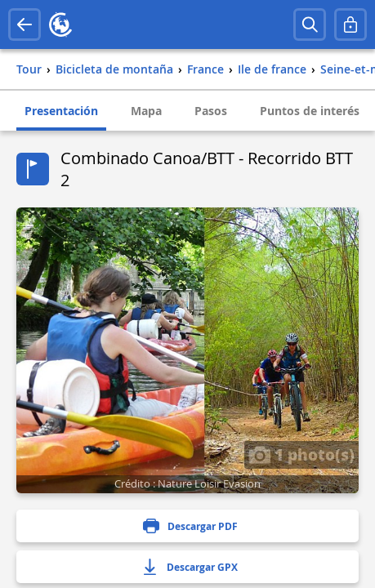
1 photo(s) (301, 454)
